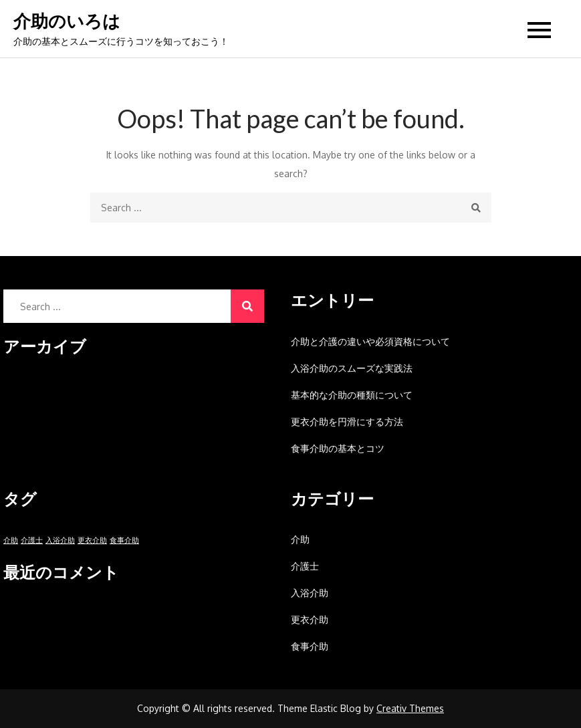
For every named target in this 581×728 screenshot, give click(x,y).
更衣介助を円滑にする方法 (347, 421)
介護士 (305, 566)
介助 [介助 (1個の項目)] (11, 540)
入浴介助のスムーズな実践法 (352, 368)
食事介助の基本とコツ (338, 448)
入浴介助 (310, 593)
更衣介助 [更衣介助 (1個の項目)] (92, 540)
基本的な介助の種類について (352, 395)
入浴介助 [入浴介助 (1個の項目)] (60, 540)
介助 (300, 539)
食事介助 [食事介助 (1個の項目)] (124, 540)
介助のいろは (67, 21)
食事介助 (310, 646)
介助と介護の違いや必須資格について (370, 341)
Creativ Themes (410, 708)
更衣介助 (310, 619)
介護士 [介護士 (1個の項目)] (32, 540)
